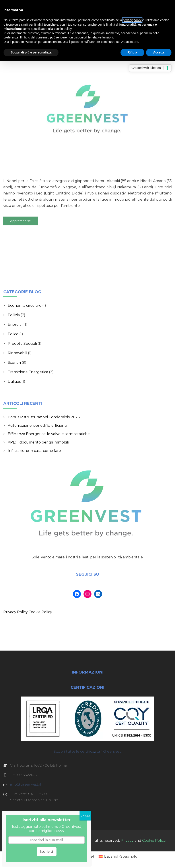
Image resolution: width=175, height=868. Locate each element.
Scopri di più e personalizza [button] (31, 52)
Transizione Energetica (28, 372)
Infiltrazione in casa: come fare (34, 451)
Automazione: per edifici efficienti (37, 425)
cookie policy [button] (63, 29)
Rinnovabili (17, 353)
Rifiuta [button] (132, 52)
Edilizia (14, 315)
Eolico (13, 334)
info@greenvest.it (26, 784)
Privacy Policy (16, 612)
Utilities (14, 382)
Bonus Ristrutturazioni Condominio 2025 (44, 417)
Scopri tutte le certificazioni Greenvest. (88, 751)
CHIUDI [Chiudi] (85, 816)
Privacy (127, 840)
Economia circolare (25, 306)
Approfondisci (21, 221)
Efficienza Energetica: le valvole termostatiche (49, 434)
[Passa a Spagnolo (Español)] (119, 857)
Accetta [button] (159, 52)
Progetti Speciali (22, 344)
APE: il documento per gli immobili (38, 442)
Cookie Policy (40, 612)
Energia (15, 325)
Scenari (14, 363)
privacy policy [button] (132, 20)
